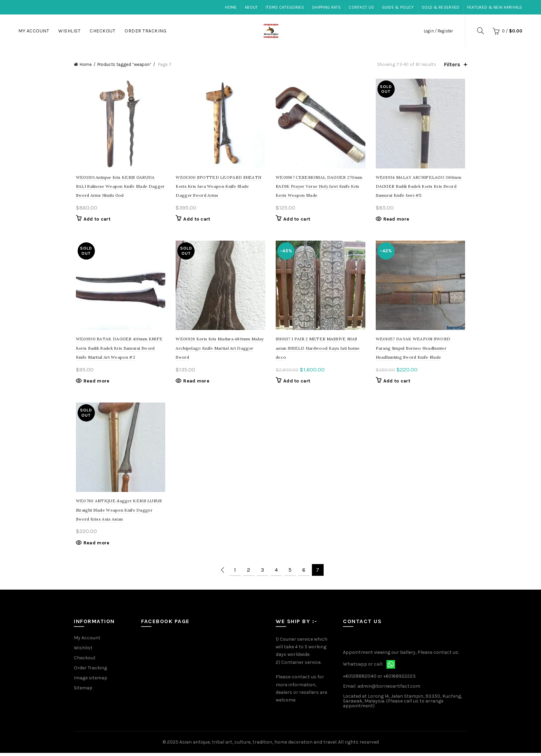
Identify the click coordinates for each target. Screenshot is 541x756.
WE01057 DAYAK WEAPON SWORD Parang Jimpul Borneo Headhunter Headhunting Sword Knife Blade (414, 350)
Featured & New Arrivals (495, 7)
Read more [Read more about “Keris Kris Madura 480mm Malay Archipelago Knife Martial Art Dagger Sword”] (196, 383)
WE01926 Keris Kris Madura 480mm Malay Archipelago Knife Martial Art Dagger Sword (219, 350)
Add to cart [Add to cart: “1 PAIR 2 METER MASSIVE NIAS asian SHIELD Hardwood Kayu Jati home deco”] (297, 383)
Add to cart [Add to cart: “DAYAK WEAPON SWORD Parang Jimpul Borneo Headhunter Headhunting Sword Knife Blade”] (398, 383)
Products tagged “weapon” (124, 64)
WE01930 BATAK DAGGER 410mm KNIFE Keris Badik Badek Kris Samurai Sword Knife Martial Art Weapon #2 (117, 350)
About (251, 7)
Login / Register (438, 31)
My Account (34, 31)
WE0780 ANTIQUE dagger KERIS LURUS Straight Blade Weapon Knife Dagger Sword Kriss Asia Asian (117, 513)
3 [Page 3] (262, 573)
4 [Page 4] (276, 573)
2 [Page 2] (249, 573)
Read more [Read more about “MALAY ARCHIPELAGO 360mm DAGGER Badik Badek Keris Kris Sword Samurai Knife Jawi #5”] (397, 220)
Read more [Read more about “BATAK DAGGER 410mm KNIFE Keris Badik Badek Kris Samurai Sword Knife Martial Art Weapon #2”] (95, 383)
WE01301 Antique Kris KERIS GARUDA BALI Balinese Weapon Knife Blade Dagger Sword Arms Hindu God (119, 187)
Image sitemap (91, 681)
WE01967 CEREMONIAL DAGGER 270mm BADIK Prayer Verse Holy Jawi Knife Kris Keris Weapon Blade (319, 187)
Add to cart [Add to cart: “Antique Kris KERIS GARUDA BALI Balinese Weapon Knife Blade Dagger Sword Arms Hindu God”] (95, 220)
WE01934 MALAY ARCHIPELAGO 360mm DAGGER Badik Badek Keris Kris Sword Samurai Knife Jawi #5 (420, 187)
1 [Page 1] (235, 573)
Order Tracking (145, 31)
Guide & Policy (398, 7)
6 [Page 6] (304, 573)
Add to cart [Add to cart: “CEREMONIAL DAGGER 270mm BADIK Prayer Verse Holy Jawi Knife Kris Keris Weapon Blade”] (297, 220)
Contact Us (361, 7)
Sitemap (83, 691)
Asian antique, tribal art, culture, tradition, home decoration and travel (258, 745)
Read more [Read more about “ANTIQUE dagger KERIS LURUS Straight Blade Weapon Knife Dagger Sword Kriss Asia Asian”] (95, 546)
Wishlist (69, 31)
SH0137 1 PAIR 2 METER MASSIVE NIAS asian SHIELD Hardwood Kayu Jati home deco (318, 350)
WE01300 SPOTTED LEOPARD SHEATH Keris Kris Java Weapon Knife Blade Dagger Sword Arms (220, 187)
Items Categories (285, 7)
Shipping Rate (326, 7)
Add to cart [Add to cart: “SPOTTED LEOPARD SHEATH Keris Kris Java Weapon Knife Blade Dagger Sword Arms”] (196, 220)
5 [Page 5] (290, 573)
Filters (452, 64)
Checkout (102, 31)
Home (231, 7)
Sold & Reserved (441, 7)
